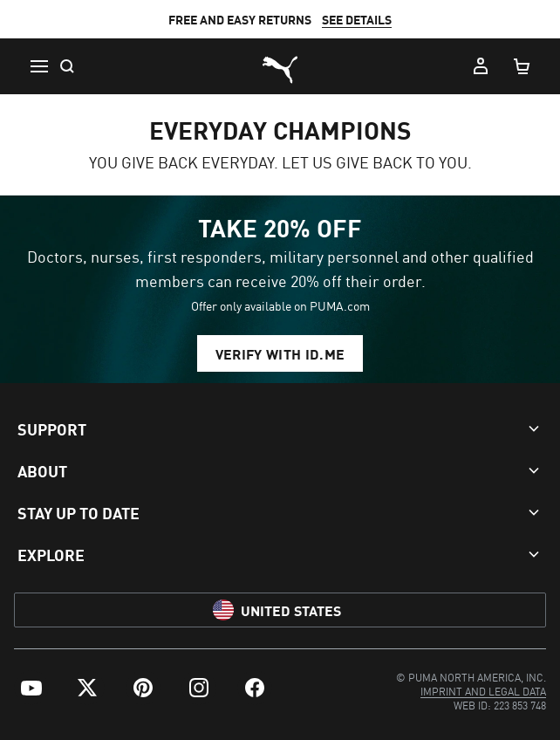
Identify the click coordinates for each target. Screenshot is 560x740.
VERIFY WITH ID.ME (280, 353)
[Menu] (38, 66)
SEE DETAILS (357, 19)
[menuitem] (31, 688)
